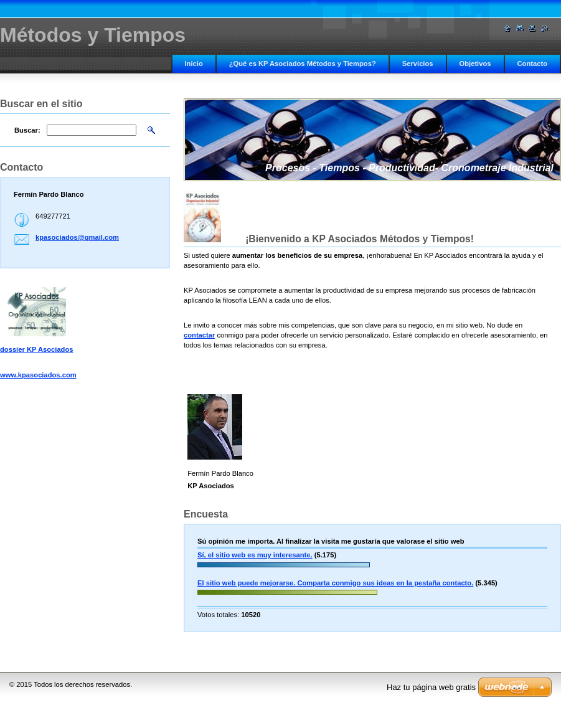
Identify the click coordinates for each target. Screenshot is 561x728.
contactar (199, 335)
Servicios (418, 64)
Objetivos (475, 64)
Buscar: (27, 130)
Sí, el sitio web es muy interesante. (255, 555)
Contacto (532, 64)
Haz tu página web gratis (431, 687)
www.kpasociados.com (38, 375)
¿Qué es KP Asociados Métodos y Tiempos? (303, 64)
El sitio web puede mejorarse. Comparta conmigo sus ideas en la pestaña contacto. (335, 583)
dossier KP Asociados (37, 349)
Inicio (194, 64)
